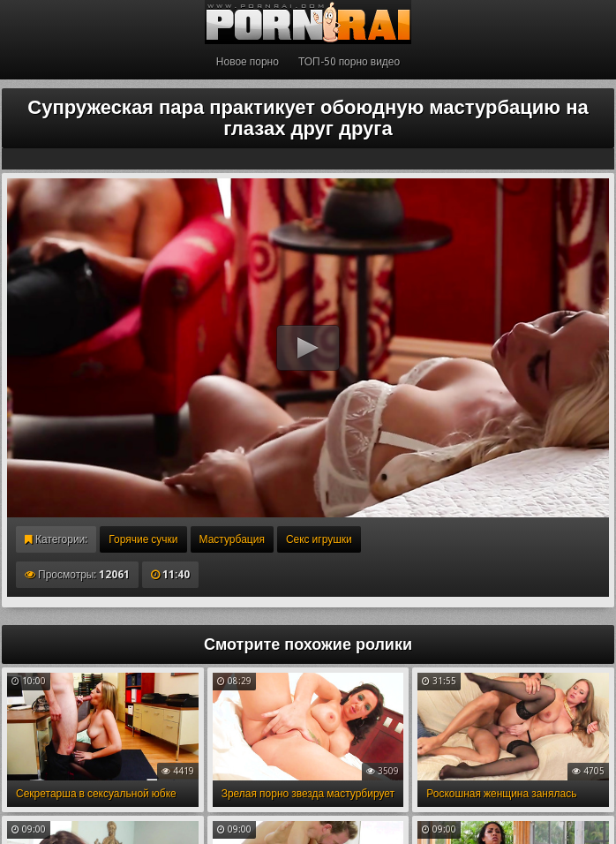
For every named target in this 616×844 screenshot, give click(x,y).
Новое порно (248, 62)
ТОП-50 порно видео (349, 62)
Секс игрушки (319, 539)
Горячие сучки (143, 539)
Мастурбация (232, 539)
